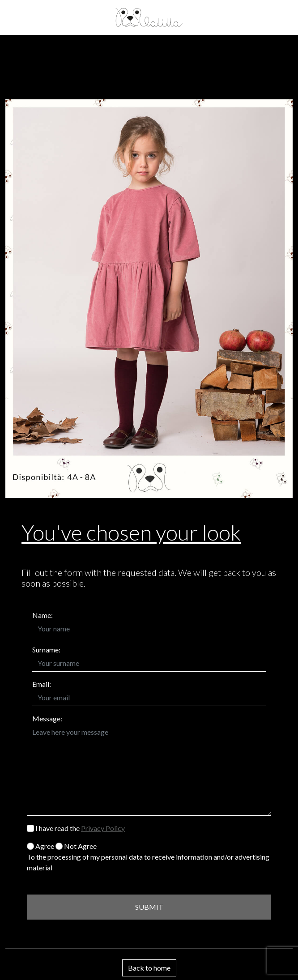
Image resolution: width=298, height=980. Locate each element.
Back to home (149, 968)
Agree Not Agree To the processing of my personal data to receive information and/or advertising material (148, 857)
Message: (47, 718)
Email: (42, 684)
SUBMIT (149, 907)
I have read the (76, 828)
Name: (43, 615)
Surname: (46, 650)
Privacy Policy (103, 828)
